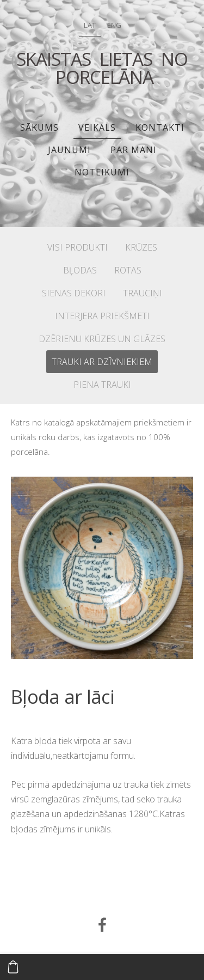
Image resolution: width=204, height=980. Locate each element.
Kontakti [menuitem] (160, 127)
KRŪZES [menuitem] (141, 247)
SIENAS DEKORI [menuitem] (74, 293)
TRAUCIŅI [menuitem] (143, 293)
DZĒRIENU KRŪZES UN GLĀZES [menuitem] (102, 339)
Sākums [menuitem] (39, 127)
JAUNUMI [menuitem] (69, 150)
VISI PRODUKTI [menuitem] (78, 247)
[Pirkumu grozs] (13, 967)
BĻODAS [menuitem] (80, 270)
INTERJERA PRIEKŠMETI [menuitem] (102, 316)
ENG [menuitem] (114, 25)
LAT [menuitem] (90, 25)
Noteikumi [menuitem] (102, 172)
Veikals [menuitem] (97, 127)
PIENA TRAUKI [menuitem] (102, 385)
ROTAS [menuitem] (128, 270)
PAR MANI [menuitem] (134, 150)
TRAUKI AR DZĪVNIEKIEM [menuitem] (102, 362)
